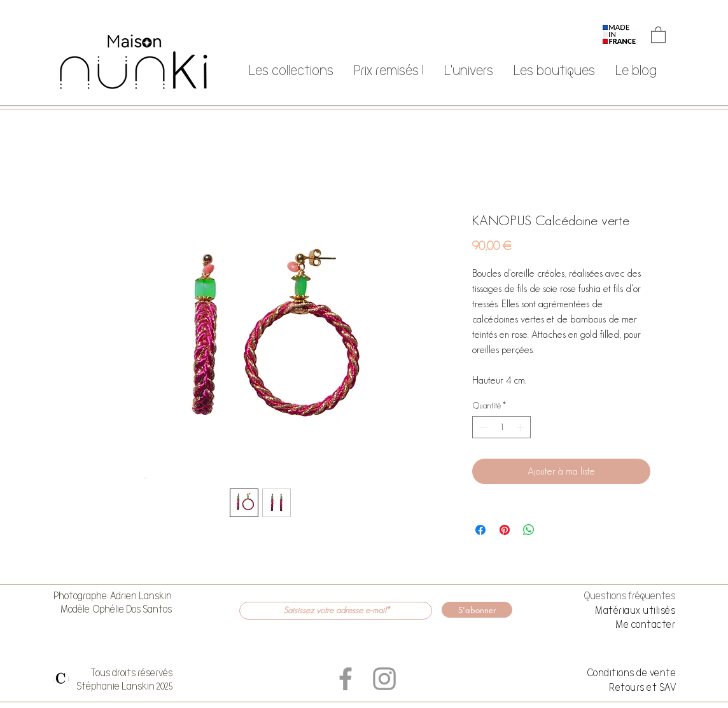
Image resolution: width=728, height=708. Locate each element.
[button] (658, 34)
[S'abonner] (477, 610)
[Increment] (522, 427)
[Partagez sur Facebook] (480, 530)
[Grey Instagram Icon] (384, 679)
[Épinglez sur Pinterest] (505, 530)
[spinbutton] (502, 427)
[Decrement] (482, 427)
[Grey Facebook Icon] (346, 679)
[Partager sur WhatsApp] (529, 530)
